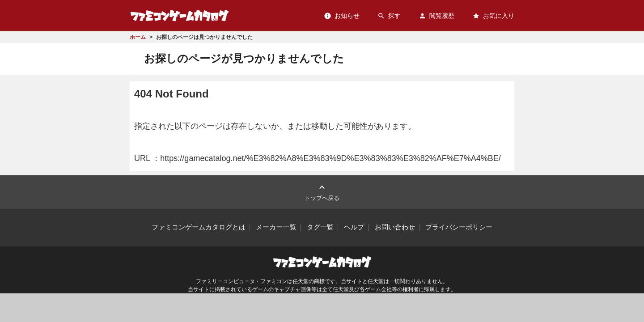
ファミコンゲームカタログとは (199, 227)
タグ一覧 (320, 227)
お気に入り (493, 16)
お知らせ (342, 16)
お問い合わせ (395, 227)
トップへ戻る (322, 192)
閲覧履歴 (436, 16)
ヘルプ (354, 227)
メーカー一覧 (276, 227)
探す (389, 16)
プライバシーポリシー (459, 227)
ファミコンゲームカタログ (180, 15)
